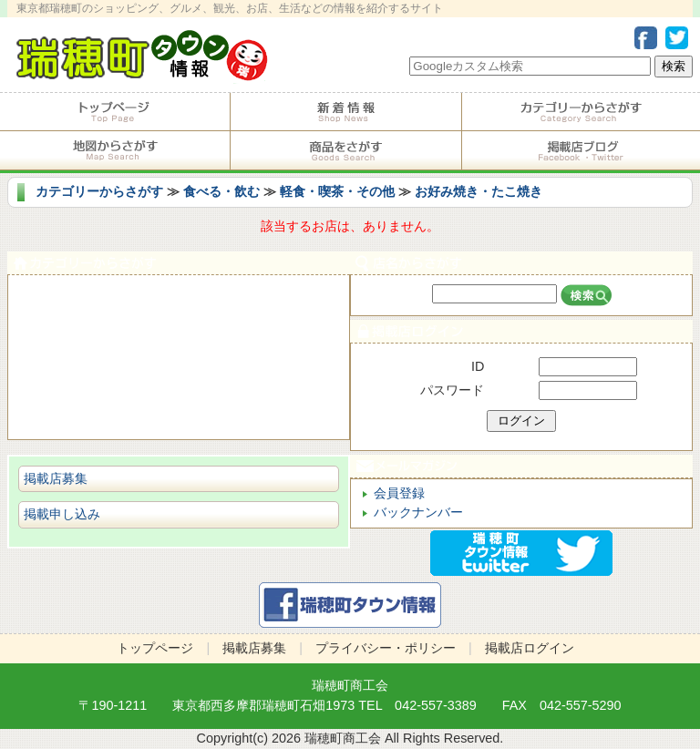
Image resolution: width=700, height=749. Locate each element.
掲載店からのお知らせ (345, 112)
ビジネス (179, 419)
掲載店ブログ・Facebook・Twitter (581, 150)
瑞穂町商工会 (350, 685)
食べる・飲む (221, 191)
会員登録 (399, 493)
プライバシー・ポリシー (386, 648)
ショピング (179, 378)
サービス (179, 337)
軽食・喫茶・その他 (337, 191)
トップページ (115, 112)
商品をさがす (345, 150)
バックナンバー (418, 512)
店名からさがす (521, 263)
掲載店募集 (56, 478)
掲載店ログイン (521, 331)
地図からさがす (115, 150)
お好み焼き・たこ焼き (479, 191)
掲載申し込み (62, 514)
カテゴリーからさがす (581, 112)
